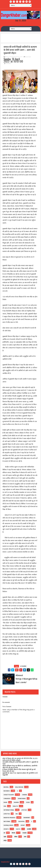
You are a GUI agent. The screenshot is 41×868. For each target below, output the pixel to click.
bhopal (6, 788)
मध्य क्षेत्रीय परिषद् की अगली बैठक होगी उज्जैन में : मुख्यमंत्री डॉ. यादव (20, 764)
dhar (5, 803)
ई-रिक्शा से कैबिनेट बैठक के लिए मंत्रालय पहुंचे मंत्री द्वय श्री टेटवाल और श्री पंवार (19, 771)
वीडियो (16, 837)
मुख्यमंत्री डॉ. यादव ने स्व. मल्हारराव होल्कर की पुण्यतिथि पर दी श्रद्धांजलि (20, 775)
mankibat (27, 818)
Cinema (25, 795)
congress (7, 799)
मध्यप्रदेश (8, 64)
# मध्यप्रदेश (23, 667)
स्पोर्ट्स (5, 841)
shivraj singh (8, 826)
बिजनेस (13, 834)
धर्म (4, 834)
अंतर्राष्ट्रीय (29, 830)
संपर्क (25, 837)
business (7, 792)
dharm (16, 803)
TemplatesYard (5, 862)
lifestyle (7, 815)
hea (5, 807)
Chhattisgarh (9, 795)
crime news (22, 799)
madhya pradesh (9, 818)
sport (23, 826)
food (28, 803)
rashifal (22, 822)
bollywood (19, 788)
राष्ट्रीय (5, 837)
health (15, 807)
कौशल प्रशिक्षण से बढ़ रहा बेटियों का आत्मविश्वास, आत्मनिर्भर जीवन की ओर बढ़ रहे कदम (20, 767)
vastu (18, 830)
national (7, 822)
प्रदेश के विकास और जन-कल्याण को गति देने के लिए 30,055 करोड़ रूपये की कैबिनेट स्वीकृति (20, 760)
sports (6, 830)
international (9, 811)
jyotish (24, 811)
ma (17, 815)
